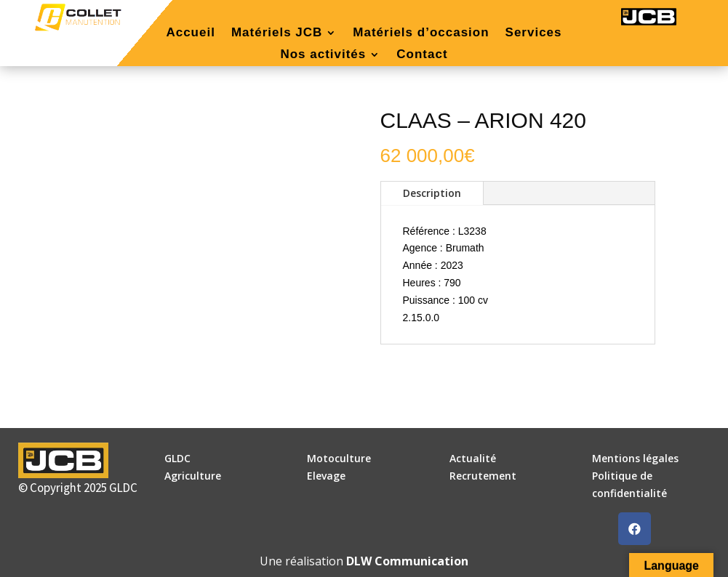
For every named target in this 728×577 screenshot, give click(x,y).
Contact (422, 55)
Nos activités (323, 55)
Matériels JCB (277, 33)
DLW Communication (407, 561)
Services (534, 33)
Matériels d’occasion (421, 33)
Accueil (190, 33)
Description (432, 193)
